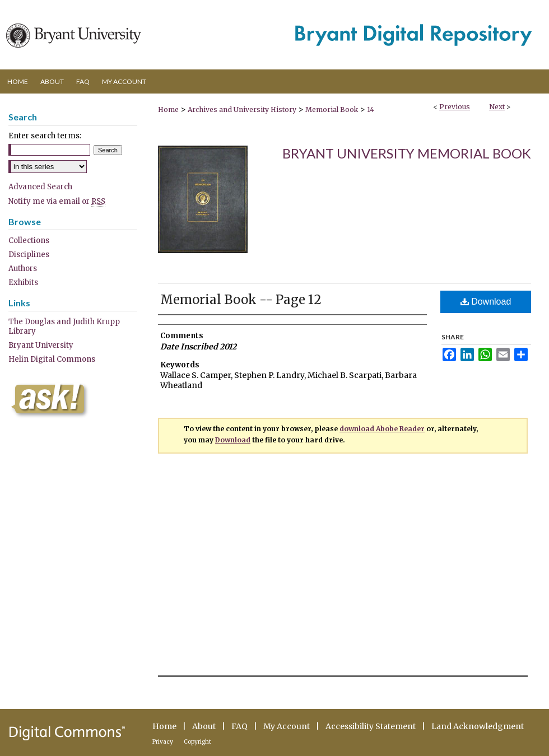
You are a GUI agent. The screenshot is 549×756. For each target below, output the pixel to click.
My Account (287, 726)
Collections (29, 241)
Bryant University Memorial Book (407, 153)
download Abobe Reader (382, 429)
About (204, 726)
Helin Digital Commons (52, 359)
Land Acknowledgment (478, 726)
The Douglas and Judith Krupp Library (64, 326)
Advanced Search (40, 187)
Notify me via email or (57, 201)
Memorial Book (332, 109)
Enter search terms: (45, 136)
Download (486, 302)
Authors (23, 269)
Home (168, 109)
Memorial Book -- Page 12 (241, 300)
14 (371, 109)
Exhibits (23, 283)
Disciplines (29, 255)
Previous (455, 107)
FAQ (239, 726)
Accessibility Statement (371, 726)
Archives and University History (242, 109)
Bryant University (41, 345)
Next (497, 107)
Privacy (163, 742)
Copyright (197, 742)
